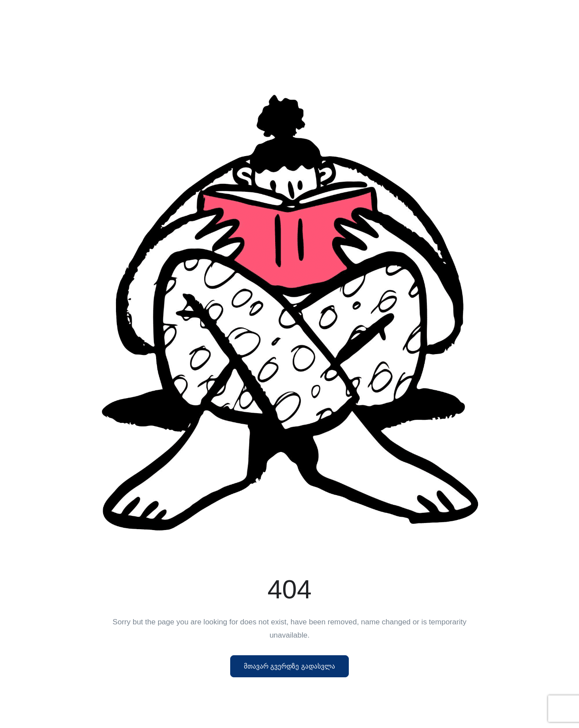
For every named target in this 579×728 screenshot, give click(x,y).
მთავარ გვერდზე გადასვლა (289, 666)
